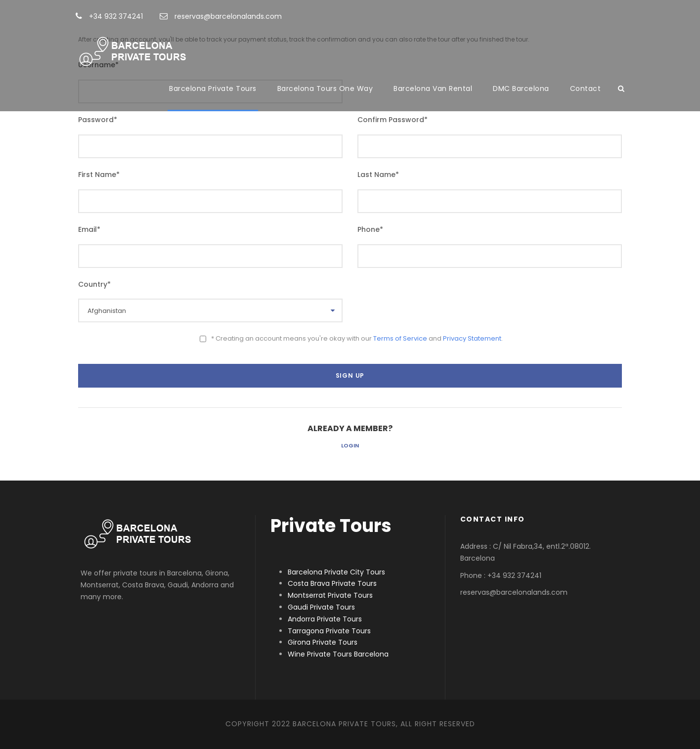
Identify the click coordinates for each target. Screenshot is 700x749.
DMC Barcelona (521, 88)
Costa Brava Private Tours (332, 583)
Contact (586, 88)
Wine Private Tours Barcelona (338, 654)
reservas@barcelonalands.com (221, 16)
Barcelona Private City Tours (336, 572)
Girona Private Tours (323, 642)
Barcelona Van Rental (433, 88)
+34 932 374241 (109, 16)
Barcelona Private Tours (213, 88)
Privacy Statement (472, 338)
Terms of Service (400, 338)
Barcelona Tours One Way (325, 88)
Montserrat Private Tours (330, 595)
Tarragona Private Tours (329, 631)
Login (350, 445)
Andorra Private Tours (325, 619)
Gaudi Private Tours (321, 607)
